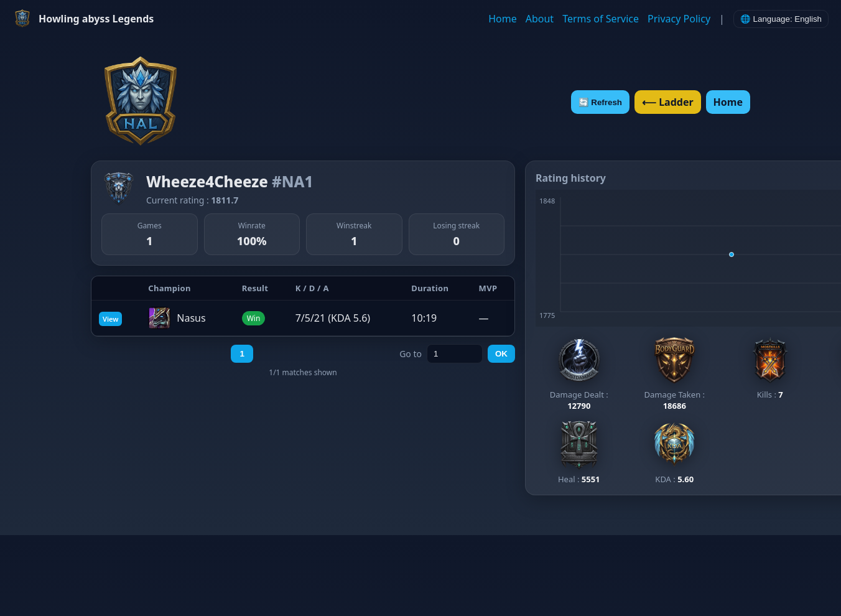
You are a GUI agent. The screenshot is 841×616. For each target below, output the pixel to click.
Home (503, 19)
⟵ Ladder (668, 102)
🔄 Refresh (600, 102)
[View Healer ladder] (579, 452)
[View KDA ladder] (674, 452)
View (110, 319)
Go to (411, 354)
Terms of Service (601, 19)
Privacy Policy (679, 19)
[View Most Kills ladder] (770, 368)
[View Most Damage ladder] (579, 373)
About (540, 19)
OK (501, 354)
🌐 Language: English (781, 19)
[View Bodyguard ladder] (674, 373)
